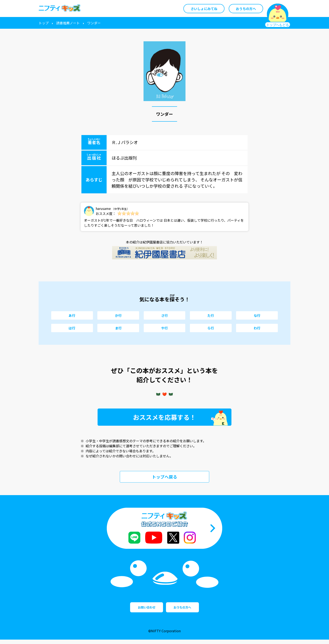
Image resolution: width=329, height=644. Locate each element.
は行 (72, 328)
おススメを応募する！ (164, 417)
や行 (164, 328)
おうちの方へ (246, 9)
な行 (257, 315)
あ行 (72, 315)
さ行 (164, 315)
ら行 (211, 328)
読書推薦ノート (68, 23)
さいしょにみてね (204, 9)
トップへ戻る (164, 477)
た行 (211, 315)
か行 (118, 315)
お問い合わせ (139, 610)
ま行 (118, 328)
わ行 (257, 328)
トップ (44, 23)
